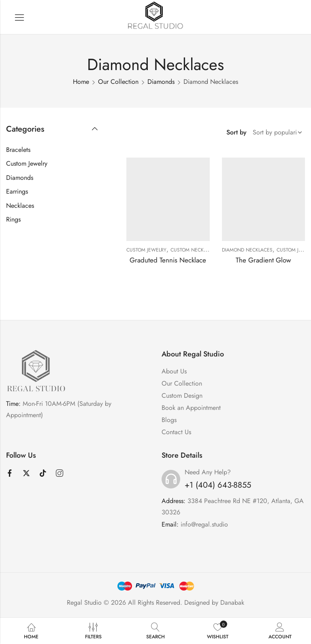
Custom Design (182, 396)
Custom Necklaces (194, 250)
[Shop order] (276, 132)
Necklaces (20, 206)
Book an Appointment (191, 408)
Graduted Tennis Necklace (168, 260)
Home (81, 82)
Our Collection (118, 82)
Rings (13, 219)
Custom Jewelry (146, 250)
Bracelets (18, 150)
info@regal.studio (204, 524)
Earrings (17, 191)
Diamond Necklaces (247, 250)
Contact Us (176, 432)
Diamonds (161, 82)
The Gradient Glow (263, 260)
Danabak (232, 602)
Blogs (169, 420)
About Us (174, 371)
